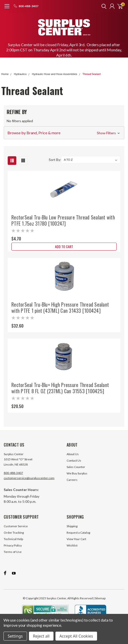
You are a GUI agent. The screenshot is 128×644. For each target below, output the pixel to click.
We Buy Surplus (77, 473)
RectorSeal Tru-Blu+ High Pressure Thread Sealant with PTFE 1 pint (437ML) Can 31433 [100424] (60, 307)
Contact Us (74, 460)
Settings (15, 636)
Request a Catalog (78, 533)
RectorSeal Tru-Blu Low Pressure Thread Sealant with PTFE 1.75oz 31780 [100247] (63, 220)
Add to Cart (64, 246)
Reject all (41, 636)
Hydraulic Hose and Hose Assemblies (55, 74)
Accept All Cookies (76, 636)
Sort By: (55, 160)
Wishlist (72, 545)
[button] (64, 133)
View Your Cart (76, 539)
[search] (103, 6)
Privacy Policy (13, 545)
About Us (73, 454)
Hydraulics (20, 74)
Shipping (72, 526)
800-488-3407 (13, 473)
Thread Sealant (92, 74)
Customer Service (16, 526)
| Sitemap (99, 598)
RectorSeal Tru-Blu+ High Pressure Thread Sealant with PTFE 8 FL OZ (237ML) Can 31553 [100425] (60, 388)
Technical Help (13, 539)
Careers (72, 480)
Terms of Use (13, 552)
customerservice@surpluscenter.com (29, 478)
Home (5, 74)
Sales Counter (76, 467)
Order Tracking (14, 533)
